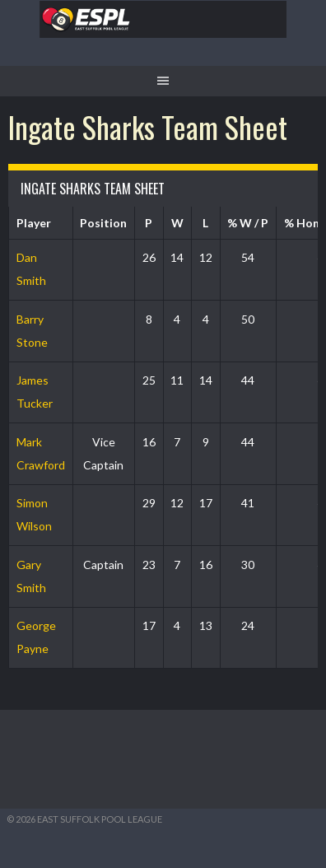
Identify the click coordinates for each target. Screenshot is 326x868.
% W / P (248, 223)
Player (34, 223)
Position (103, 223)
